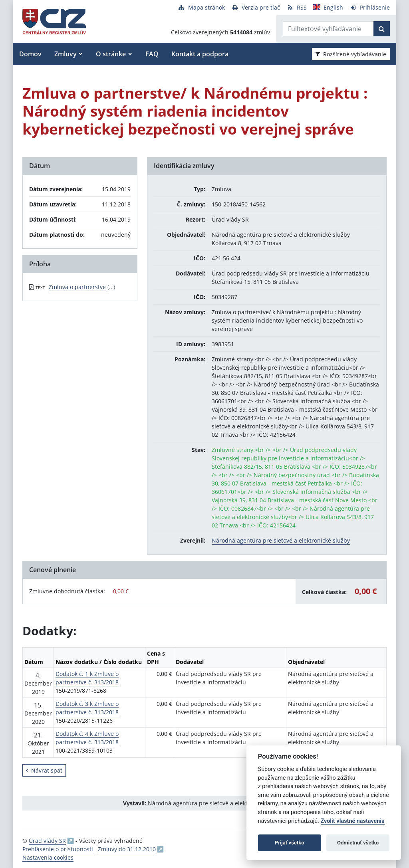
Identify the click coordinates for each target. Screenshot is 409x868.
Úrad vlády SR (47, 841)
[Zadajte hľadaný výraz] (328, 29)
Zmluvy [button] (66, 54)
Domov (30, 54)
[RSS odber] (297, 7)
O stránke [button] (111, 54)
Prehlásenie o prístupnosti (58, 849)
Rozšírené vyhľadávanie (351, 54)
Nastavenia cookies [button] (48, 857)
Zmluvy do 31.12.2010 (127, 849)
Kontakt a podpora (200, 54)
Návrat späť (44, 770)
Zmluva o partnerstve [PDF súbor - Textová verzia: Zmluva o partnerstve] (77, 287)
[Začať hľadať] (382, 29)
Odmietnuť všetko (358, 843)
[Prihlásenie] (370, 7)
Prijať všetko (290, 843)
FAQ (152, 54)
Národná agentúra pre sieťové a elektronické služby (281, 540)
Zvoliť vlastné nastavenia (353, 821)
